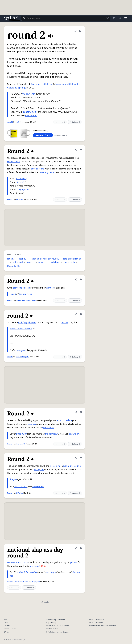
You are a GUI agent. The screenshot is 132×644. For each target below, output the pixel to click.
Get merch (75, 122)
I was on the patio (23, 357)
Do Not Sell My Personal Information (102, 626)
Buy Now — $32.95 (43, 135)
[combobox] (66, 18)
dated (27, 288)
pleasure (32, 323)
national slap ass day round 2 (45, 259)
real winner (31, 116)
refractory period (47, 172)
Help (6, 623)
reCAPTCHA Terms (96, 623)
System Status (52, 629)
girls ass (73, 562)
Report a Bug (51, 623)
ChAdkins (20, 493)
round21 (31, 262)
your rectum (48, 428)
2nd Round (17, 262)
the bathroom (52, 434)
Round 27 (23, 259)
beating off (74, 434)
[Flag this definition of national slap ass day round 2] (81, 548)
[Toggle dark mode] (120, 18)
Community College (42, 84)
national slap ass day (27, 572)
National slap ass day (17, 562)
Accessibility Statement (56, 620)
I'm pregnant (23, 189)
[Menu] (126, 18)
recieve (65, 323)
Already (21, 182)
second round (14, 162)
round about (54, 262)
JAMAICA (28, 329)
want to (50, 288)
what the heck (30, 112)
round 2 (10, 122)
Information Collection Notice (58, 626)
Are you (13, 479)
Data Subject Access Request (58, 632)
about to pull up (64, 420)
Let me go (51, 572)
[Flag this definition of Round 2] (81, 150)
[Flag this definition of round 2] (80, 31)
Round (13, 294)
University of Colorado (67, 84)
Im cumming (22, 179)
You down (23, 294)
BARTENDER (38, 487)
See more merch (60, 135)
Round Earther (14, 266)
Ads (6, 620)
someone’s (18, 288)
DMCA (6, 632)
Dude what (21, 434)
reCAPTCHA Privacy (96, 620)
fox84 (18, 122)
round (41, 262)
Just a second (21, 487)
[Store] (114, 18)
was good (21, 350)
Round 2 (10, 200)
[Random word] (107, 18)
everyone (35, 566)
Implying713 (21, 444)
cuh (30, 294)
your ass (32, 424)
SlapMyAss (36, 582)
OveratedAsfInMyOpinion (26, 301)
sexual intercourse (72, 466)
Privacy (7, 626)
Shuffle (45, 602)
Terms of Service (11, 629)
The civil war (28, 94)
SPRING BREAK (17, 329)
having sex (39, 470)
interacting (55, 466)
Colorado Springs (17, 88)
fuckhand (20, 200)
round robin (69, 262)
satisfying (23, 323)
